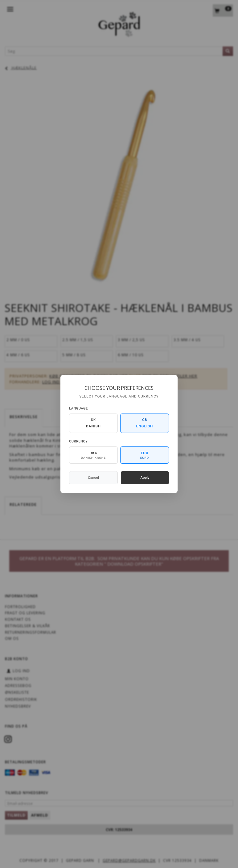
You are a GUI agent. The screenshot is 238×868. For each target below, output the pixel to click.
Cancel (93, 478)
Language (78, 408)
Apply (145, 478)
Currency (78, 441)
